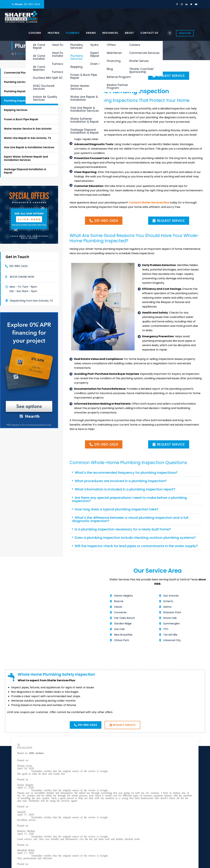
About (129, 33)
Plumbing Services (16, 82)
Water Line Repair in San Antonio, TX (27, 138)
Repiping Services (16, 110)
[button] (20, 277)
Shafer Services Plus (44, 846)
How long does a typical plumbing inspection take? (116, 509)
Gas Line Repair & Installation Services (29, 147)
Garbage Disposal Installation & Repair (25, 171)
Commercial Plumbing (19, 73)
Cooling (35, 33)
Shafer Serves (116, 809)
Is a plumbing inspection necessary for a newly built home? (123, 529)
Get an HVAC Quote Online (125, 815)
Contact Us (149, 33)
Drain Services (117, 802)
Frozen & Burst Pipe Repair (21, 119)
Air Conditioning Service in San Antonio (127, 781)
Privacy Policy (20, 819)
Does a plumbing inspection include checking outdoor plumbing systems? (135, 538)
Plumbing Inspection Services (23, 101)
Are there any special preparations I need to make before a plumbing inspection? (129, 499)
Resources (110, 33)
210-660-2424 (32, 4)
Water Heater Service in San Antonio (28, 129)
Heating (54, 33)
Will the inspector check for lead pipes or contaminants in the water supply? (136, 546)
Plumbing (73, 33)
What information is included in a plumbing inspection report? (125, 489)
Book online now (22, 277)
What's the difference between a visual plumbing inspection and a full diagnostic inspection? (130, 519)
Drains (91, 33)
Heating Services (118, 789)
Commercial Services (121, 772)
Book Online (184, 791)
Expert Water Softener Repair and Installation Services (26, 158)
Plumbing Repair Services (21, 91)
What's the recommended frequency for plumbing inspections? (126, 473)
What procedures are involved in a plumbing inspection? (121, 481)
